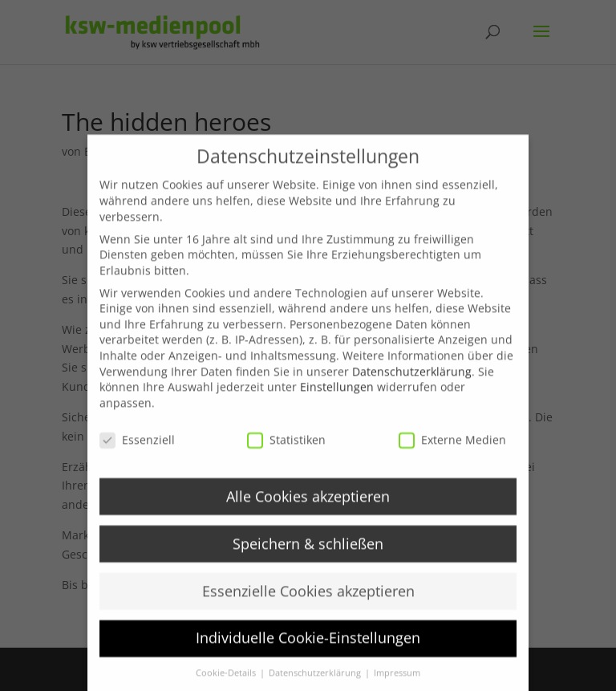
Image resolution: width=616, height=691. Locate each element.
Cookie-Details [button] (227, 685)
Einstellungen (337, 398)
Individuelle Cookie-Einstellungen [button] (308, 649)
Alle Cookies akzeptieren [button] (308, 508)
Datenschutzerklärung (412, 383)
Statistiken (286, 451)
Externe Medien (452, 451)
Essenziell (137, 451)
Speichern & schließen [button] (308, 555)
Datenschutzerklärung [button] (316, 685)
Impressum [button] (397, 685)
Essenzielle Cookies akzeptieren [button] (308, 602)
